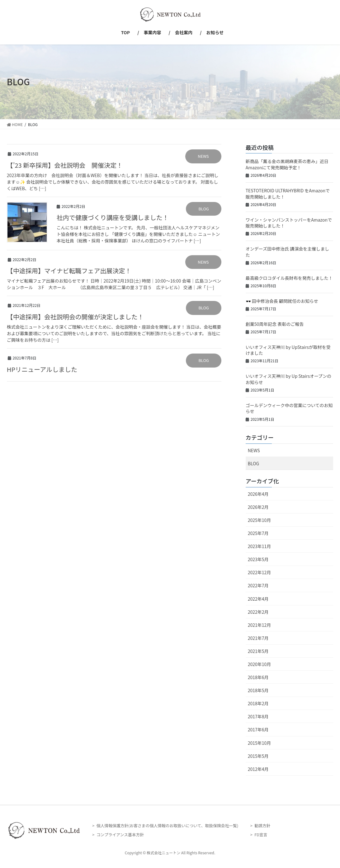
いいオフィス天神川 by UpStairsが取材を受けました (288, 350)
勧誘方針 (262, 826)
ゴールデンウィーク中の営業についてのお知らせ (289, 408)
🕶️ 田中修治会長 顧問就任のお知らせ (282, 301)
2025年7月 (258, 533)
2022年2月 (258, 612)
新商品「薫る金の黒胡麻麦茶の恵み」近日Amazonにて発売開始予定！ (287, 164)
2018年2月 (258, 703)
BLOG (203, 209)
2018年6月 (258, 677)
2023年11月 (260, 546)
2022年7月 (258, 585)
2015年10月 (260, 743)
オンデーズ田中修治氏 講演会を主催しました (287, 252)
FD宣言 (261, 835)
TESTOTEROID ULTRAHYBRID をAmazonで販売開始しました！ (288, 194)
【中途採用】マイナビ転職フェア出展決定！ (69, 271)
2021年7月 (258, 638)
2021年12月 (260, 625)
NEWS (203, 156)
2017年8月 (258, 716)
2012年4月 (258, 769)
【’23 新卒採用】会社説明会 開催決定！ (65, 165)
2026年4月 (258, 494)
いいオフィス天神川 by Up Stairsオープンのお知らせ (288, 379)
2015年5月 (258, 756)
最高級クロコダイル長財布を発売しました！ (289, 278)
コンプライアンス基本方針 (120, 835)
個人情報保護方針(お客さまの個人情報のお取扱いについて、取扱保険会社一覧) (168, 826)
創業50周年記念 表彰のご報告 (275, 324)
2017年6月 (258, 730)
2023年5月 (258, 559)
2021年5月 (258, 651)
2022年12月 (260, 572)
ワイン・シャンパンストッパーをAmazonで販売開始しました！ (289, 223)
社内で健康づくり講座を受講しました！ (113, 217)
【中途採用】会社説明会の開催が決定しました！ (75, 317)
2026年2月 (258, 507)
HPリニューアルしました (42, 369)
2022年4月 (258, 599)
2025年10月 (260, 520)
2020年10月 (260, 664)
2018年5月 (258, 690)
